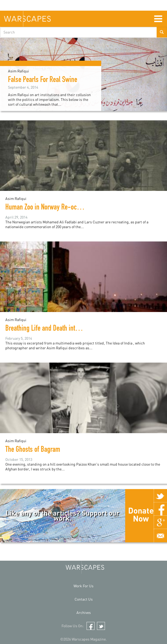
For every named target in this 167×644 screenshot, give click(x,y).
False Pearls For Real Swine (43, 80)
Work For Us (83, 586)
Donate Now (141, 514)
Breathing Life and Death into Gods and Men (60, 329)
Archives (84, 612)
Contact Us (84, 599)
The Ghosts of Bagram (33, 450)
